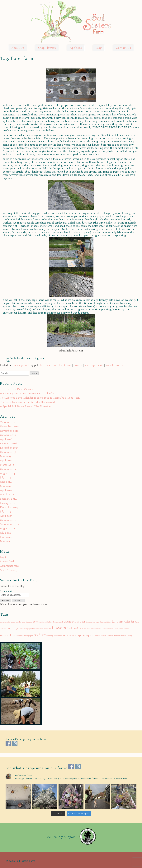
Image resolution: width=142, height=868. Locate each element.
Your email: (7, 591)
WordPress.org (8, 570)
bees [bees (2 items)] (35, 622)
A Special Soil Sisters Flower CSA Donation (25, 406)
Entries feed (7, 561)
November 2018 (9, 431)
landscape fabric (94, 365)
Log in (4, 557)
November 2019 (9, 426)
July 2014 (5, 477)
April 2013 (6, 516)
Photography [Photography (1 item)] (28, 636)
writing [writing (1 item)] (129, 636)
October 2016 (8, 435)
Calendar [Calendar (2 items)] (69, 622)
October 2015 (8, 452)
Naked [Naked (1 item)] (116, 629)
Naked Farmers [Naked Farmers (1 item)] (124, 629)
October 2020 (8, 422)
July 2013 (5, 511)
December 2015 (9, 448)
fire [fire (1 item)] (33, 629)
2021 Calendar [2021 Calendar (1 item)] (27, 622)
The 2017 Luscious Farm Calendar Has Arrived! (28, 402)
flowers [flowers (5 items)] (59, 628)
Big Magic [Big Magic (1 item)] (42, 622)
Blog (99, 48)
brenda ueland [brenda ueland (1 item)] (58, 622)
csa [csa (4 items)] (82, 621)
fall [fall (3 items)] (114, 621)
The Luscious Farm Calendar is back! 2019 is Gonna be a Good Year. (40, 398)
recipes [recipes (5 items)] (40, 635)
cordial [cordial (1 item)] (77, 622)
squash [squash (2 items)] (90, 635)
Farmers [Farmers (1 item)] (3, 629)
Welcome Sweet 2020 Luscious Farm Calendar (27, 394)
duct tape (45, 365)
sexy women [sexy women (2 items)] (70, 635)
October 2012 (8, 520)
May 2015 (6, 456)
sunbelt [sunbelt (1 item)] (104, 636)
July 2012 (5, 533)
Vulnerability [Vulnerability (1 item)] (111, 636)
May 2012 (6, 541)
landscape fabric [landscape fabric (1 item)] (89, 629)
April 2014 (6, 490)
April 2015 (6, 460)
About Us (18, 48)
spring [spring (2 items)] (82, 635)
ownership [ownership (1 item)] (20, 636)
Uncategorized (21, 365)
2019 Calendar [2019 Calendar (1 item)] (5, 622)
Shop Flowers (47, 48)
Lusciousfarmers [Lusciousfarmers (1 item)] (107, 629)
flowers (78, 365)
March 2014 (7, 495)
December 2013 (9, 507)
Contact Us (123, 48)
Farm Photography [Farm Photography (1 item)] (25, 629)
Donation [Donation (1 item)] (89, 622)
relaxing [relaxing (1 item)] (50, 636)
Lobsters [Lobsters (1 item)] (98, 629)
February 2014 (8, 499)
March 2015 (7, 465)
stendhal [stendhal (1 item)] (98, 636)
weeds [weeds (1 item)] (118, 636)
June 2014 (6, 482)
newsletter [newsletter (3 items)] (8, 635)
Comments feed (9, 566)
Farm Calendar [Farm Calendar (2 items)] (126, 622)
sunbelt (110, 365)
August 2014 (8, 473)
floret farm (65, 365)
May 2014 (6, 486)
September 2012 (9, 524)
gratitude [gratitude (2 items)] (78, 628)
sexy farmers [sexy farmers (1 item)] (58, 636)
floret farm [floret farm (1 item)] (39, 629)
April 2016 (6, 439)
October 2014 (8, 469)
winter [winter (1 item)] (124, 636)
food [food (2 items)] (69, 628)
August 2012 (7, 528)
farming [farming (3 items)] (12, 628)
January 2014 (8, 503)
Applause (76, 48)
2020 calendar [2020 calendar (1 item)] (16, 622)
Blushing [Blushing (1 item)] (49, 622)
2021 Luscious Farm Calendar (17, 389)
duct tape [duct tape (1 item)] (96, 622)
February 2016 (8, 444)
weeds (120, 365)
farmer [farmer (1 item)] (137, 622)
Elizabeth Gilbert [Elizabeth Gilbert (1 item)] (105, 622)
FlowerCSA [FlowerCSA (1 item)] (47, 629)
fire (55, 365)
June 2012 (6, 537)
